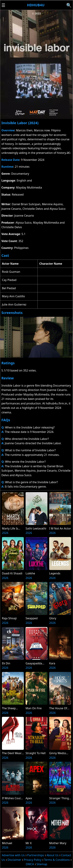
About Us (52, 855)
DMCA (30, 864)
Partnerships (36, 855)
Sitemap (42, 864)
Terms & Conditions (57, 860)
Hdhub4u (36, 5)
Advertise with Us (13, 855)
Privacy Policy (33, 860)
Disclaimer (14, 860)
